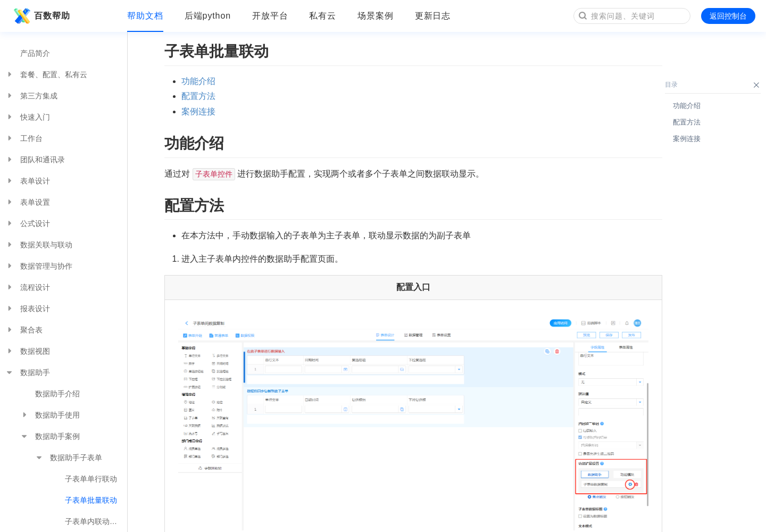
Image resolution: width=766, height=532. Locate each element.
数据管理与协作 (39, 266)
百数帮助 (40, 16)
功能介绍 (198, 81)
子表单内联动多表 (95, 521)
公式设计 (28, 223)
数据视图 (28, 351)
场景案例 (376, 16)
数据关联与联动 (39, 245)
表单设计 (28, 181)
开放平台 (270, 16)
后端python (208, 16)
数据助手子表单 (69, 458)
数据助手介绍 (57, 394)
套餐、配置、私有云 (46, 74)
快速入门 (28, 117)
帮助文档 (145, 16)
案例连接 (198, 111)
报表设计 (28, 309)
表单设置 (28, 202)
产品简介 (35, 53)
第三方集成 (31, 96)
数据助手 (28, 372)
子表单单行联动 (91, 479)
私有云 (323, 16)
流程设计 (28, 287)
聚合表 (24, 330)
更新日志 (433, 16)
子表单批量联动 (91, 500)
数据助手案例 (50, 436)
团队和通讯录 (35, 160)
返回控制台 (728, 16)
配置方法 (198, 96)
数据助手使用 (50, 415)
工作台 (24, 138)
